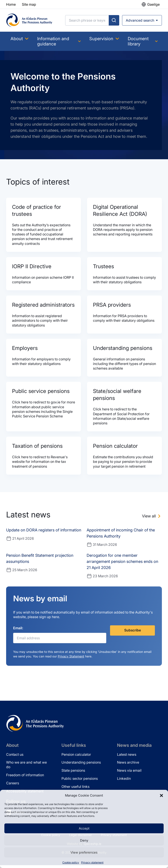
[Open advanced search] (142, 20)
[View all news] (152, 519)
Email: (18, 631)
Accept (84, 828)
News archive (128, 765)
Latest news (127, 757)
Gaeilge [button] (153, 4)
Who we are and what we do (26, 767)
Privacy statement (92, 862)
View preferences (84, 852)
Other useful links (75, 789)
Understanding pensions (81, 765)
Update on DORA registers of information (44, 533)
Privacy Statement (71, 659)
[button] (161, 795)
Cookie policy (71, 862)
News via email (129, 773)
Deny (84, 840)
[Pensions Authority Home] (29, 20)
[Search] (87, 20)
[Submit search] (114, 20)
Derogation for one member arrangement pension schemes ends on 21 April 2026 (122, 564)
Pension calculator (76, 757)
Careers (13, 786)
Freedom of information (25, 778)
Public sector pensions (80, 781)
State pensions (73, 773)
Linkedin (124, 781)
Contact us (15, 757)
